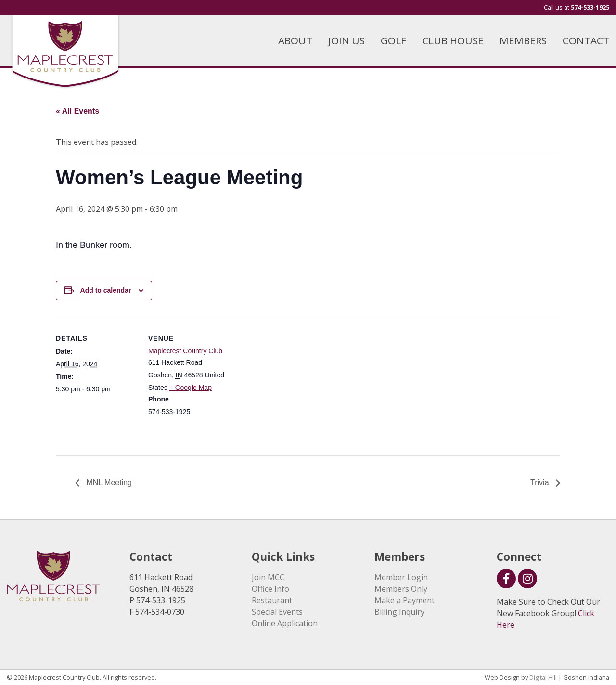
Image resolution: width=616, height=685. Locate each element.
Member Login (401, 577)
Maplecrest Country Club (185, 351)
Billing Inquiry (399, 612)
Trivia (541, 483)
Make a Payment (404, 600)
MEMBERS (523, 40)
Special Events (277, 612)
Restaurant (272, 600)
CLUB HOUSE (453, 40)
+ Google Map (191, 388)
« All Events (77, 111)
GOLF (393, 40)
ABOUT (295, 40)
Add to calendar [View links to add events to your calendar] (106, 290)
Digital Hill (543, 677)
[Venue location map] (291, 382)
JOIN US (346, 40)
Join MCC (268, 577)
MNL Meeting (108, 483)
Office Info (270, 589)
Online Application (285, 623)
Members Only (401, 589)
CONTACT (586, 40)
